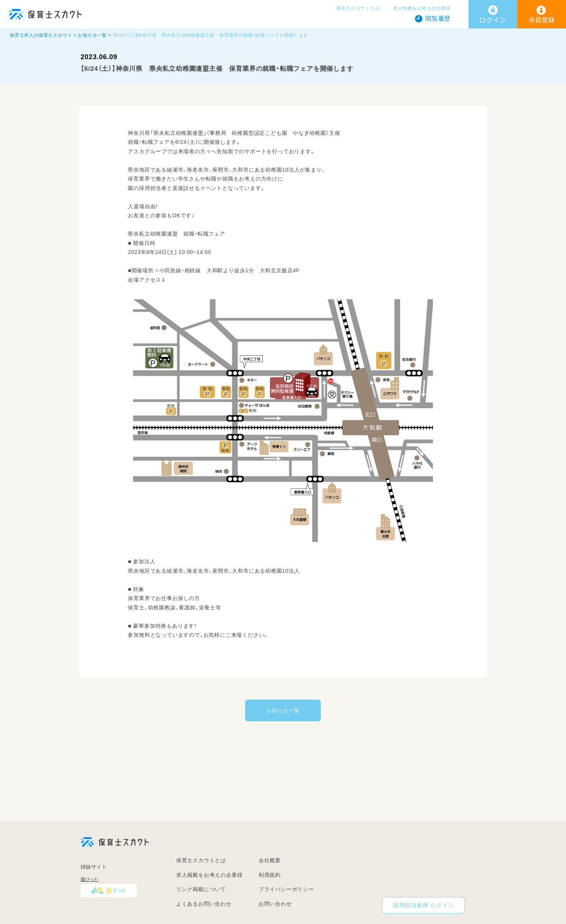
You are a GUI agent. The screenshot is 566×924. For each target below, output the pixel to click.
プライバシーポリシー (286, 889)
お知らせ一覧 (92, 35)
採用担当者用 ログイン (423, 905)
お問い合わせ (275, 904)
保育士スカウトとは (358, 8)
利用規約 (270, 875)
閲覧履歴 (438, 19)
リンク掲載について (201, 889)
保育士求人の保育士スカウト (41, 35)
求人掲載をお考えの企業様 (422, 8)
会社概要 (270, 860)
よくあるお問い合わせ (204, 904)
